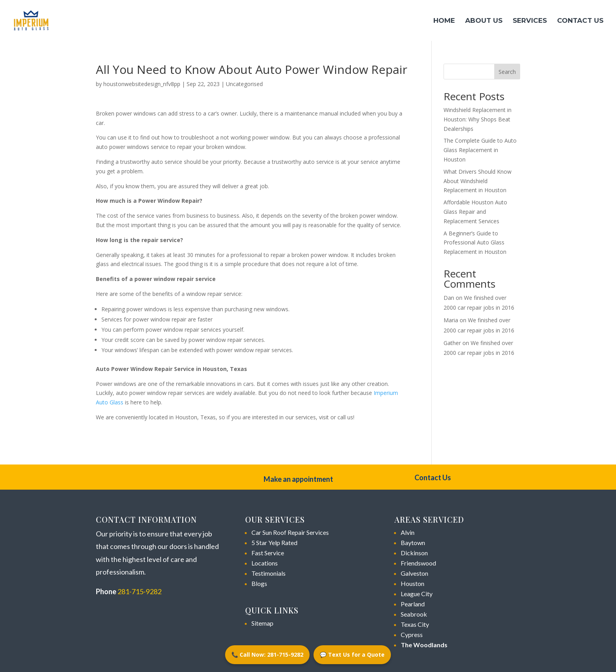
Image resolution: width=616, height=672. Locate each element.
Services (530, 21)
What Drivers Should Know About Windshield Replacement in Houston (478, 181)
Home (444, 21)
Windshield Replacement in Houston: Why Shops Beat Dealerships (478, 119)
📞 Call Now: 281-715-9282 (267, 655)
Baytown (413, 543)
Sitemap (262, 623)
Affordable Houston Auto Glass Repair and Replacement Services (475, 212)
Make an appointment (298, 479)
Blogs (259, 583)
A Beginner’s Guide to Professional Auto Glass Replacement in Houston (475, 243)
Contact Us (580, 21)
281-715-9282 (139, 591)
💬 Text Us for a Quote (352, 655)
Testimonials (269, 573)
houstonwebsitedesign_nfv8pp (142, 84)
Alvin (408, 532)
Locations (265, 563)
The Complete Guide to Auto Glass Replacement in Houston (480, 150)
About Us (484, 21)
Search (507, 72)
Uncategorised (244, 84)
